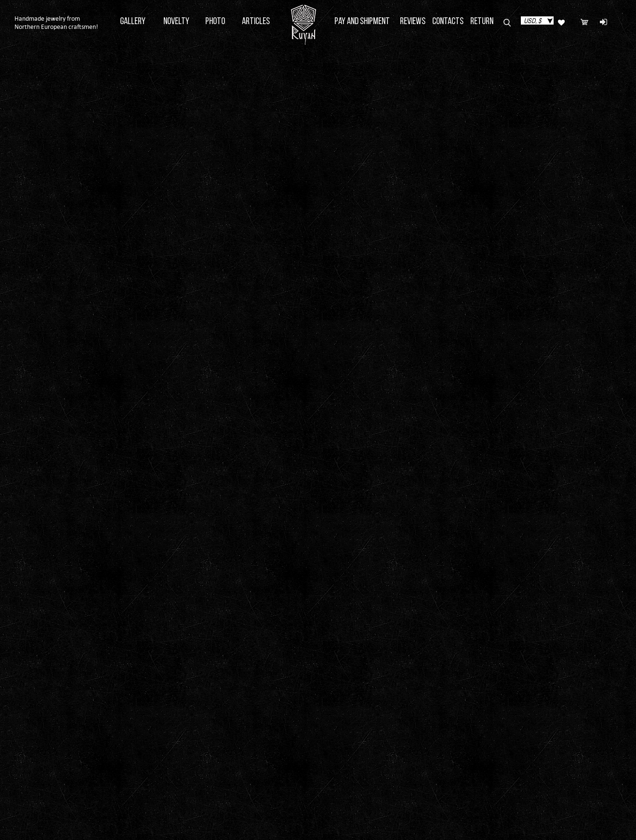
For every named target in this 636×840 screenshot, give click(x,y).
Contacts (448, 22)
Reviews (413, 22)
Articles (256, 22)
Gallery (133, 22)
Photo (215, 22)
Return (482, 22)
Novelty (176, 22)
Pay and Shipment (362, 22)
